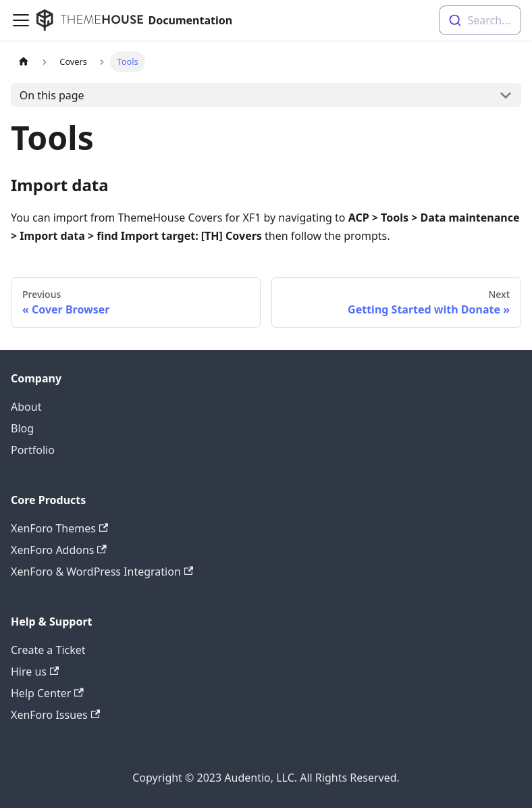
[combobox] (480, 20)
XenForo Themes (59, 528)
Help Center (47, 693)
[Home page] (24, 62)
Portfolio (33, 450)
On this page (52, 95)
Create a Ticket (48, 650)
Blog (22, 428)
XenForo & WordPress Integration (102, 572)
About (26, 407)
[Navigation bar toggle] (21, 20)
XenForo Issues (55, 715)
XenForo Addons (59, 550)
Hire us (35, 672)
